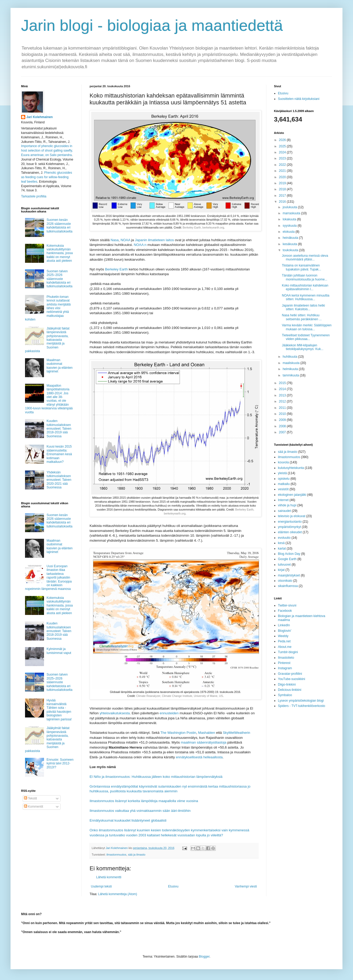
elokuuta (289, 232)
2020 (283, 177)
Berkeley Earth (117, 269)
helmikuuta (291, 369)
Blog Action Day (289, 554)
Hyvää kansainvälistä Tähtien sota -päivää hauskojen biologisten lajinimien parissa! (59, 710)
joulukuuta (290, 207)
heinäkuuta (291, 238)
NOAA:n (140, 245)
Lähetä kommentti (109, 877)
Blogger (204, 957)
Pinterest (284, 663)
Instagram (285, 668)
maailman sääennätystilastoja (204, 742)
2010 (283, 414)
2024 (283, 152)
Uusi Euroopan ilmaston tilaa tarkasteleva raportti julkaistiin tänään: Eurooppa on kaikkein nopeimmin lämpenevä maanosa (48, 578)
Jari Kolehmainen (40, 117)
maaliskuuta (291, 363)
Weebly (283, 636)
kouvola (283, 462)
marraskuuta (292, 213)
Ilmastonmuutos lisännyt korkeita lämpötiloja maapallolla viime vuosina (144, 801)
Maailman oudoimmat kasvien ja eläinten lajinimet (60, 366)
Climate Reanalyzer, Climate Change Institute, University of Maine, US (180, 696)
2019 (283, 183)
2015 (283, 383)
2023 (283, 158)
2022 (283, 165)
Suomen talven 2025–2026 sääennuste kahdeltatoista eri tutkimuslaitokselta (60, 279)
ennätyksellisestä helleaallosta (199, 757)
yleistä (282, 473)
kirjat (281, 570)
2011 (283, 408)
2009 (283, 420)
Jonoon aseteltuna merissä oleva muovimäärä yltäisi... (305, 258)
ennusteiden (169, 713)
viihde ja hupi (287, 505)
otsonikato (285, 581)
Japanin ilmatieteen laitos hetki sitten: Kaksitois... (303, 307)
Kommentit (34, 807)
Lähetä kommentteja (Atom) (117, 894)
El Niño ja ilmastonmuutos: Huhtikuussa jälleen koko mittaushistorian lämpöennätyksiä (156, 777)
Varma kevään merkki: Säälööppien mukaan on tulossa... (307, 327)
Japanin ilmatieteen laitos (154, 240)
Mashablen (207, 733)
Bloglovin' (285, 631)
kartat (282, 549)
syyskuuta (290, 226)
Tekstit (30, 798)
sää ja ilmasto (137, 855)
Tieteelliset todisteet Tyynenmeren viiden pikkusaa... (306, 337)
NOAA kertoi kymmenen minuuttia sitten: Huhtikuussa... (306, 297)
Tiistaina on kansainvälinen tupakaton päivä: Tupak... (301, 267)
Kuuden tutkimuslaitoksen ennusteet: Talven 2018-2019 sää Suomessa (59, 429)
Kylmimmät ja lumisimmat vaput (59, 651)
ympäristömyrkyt (289, 527)
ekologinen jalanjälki (292, 495)
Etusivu (173, 886)
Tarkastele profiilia (34, 196)
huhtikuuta (290, 357)
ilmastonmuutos (116, 855)
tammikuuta (291, 375)
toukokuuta (291, 250)
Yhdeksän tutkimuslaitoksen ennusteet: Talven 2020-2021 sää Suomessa (59, 480)
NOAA (126, 240)
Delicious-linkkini (290, 690)
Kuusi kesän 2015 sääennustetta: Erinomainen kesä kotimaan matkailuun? (59, 454)
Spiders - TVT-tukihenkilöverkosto (301, 706)
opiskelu (284, 479)
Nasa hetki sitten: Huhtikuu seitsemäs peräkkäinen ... (302, 317)
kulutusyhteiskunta (291, 468)
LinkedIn (284, 625)
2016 (283, 202)
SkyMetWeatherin (237, 733)
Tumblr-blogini (288, 652)
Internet (283, 500)
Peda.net (284, 641)
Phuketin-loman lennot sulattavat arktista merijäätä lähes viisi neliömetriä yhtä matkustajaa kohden (48, 308)
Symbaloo (285, 695)
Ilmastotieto (286, 658)
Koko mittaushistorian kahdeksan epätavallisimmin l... (305, 287)
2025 (283, 146)
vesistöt (283, 489)
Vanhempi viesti (246, 886)
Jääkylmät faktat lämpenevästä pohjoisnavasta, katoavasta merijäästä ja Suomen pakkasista (47, 340)
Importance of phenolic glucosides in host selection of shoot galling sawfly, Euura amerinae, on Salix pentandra (47, 151)
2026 (283, 140)
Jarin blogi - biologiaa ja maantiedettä (152, 25)
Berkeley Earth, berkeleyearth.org (203, 227)
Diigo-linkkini (287, 685)
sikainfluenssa (288, 586)
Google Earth (287, 559)
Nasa (115, 240)
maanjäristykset (289, 575)
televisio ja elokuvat (292, 516)
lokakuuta (290, 219)
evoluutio (284, 538)
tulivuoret (284, 565)
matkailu (284, 484)
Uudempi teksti (101, 886)
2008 (283, 426)
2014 (283, 389)
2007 (283, 432)
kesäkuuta (290, 244)
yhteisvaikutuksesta (115, 713)
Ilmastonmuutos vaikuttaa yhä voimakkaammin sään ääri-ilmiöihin (140, 811)
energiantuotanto (290, 522)
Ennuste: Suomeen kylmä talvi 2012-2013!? (60, 763)
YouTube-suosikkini (291, 679)
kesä (281, 543)
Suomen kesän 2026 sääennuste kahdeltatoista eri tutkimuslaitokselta (60, 225)
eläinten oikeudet (290, 532)
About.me (285, 647)
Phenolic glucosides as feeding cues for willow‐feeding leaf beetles (46, 177)
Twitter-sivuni (287, 605)
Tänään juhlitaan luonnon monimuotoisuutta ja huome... (305, 277)
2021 (283, 171)
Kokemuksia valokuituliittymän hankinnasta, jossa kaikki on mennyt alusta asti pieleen (60, 253)
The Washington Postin (178, 733)
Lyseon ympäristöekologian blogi (301, 701)
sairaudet (284, 511)
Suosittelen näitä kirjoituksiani (299, 99)
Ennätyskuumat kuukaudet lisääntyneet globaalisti (128, 820)
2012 (283, 401)
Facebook (285, 611)
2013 (283, 395)
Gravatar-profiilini (290, 674)
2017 (283, 196)
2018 (283, 189)
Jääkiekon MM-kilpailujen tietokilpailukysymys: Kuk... (303, 347)
